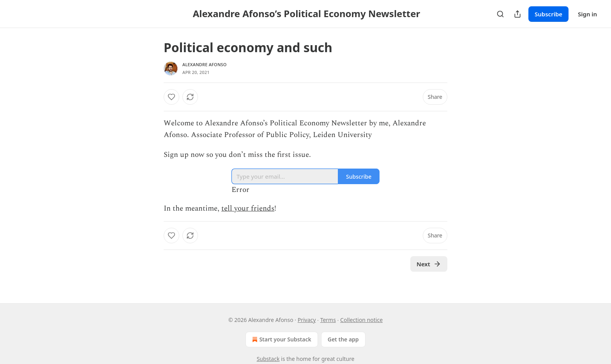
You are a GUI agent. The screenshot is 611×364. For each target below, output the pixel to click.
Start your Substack (281, 339)
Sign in (587, 14)
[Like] (171, 97)
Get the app (343, 339)
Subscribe (548, 14)
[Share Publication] (517, 14)
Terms (328, 320)
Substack (268, 359)
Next (429, 264)
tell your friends (248, 208)
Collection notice (361, 320)
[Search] (500, 14)
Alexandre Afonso (205, 64)
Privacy (307, 320)
